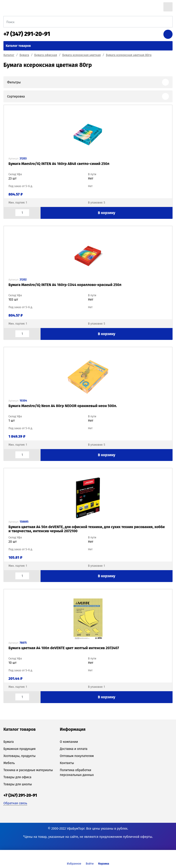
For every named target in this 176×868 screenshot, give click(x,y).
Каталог (9, 55)
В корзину (107, 213)
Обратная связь (15, 803)
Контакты (67, 763)
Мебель (9, 763)
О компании (69, 742)
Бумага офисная (46, 55)
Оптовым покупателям (77, 756)
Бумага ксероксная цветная (82, 55)
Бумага (24, 55)
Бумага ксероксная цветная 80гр (129, 55)
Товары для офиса (17, 777)
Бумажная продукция (19, 749)
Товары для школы (18, 784)
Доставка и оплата (74, 749)
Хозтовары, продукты (19, 756)
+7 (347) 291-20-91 (27, 34)
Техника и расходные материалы (28, 770)
